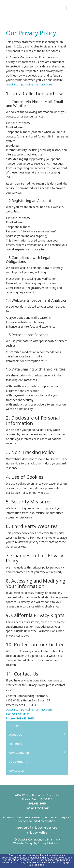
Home (14, 726)
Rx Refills (15, 744)
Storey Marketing (49, 843)
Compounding (37, 752)
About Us (37, 734)
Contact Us (17, 770)
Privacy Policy (37, 832)
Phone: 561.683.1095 (20, 718)
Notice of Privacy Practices (37, 827)
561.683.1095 (37, 803)
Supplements (19, 761)
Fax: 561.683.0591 (18, 714)
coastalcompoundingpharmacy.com (29, 84)
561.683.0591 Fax (37, 808)
